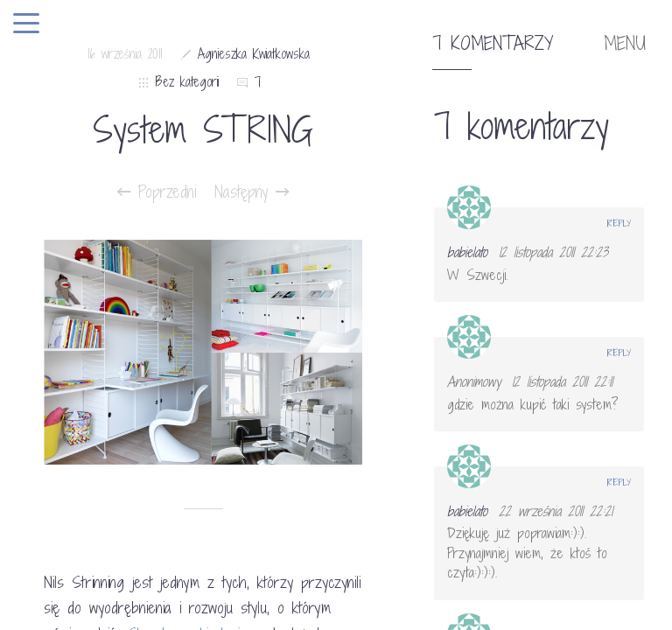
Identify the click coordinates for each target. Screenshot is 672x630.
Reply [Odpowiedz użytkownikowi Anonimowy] (619, 353)
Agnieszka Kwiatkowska (254, 54)
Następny (252, 192)
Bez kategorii (187, 82)
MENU (625, 44)
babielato (467, 252)
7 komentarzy (493, 44)
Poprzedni (157, 192)
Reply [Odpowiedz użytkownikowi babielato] (619, 223)
